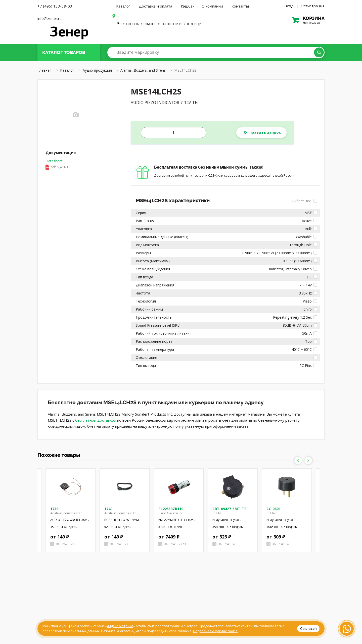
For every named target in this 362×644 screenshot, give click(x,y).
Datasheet (57, 164)
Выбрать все (305, 201)
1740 (108, 509)
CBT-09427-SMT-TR (230, 509)
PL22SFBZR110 (171, 509)
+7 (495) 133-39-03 (55, 6)
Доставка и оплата (155, 6)
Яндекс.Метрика (120, 626)
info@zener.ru (50, 18)
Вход (289, 6)
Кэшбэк (188, 6)
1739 (54, 509)
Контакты (240, 6)
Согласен (308, 629)
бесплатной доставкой (96, 420)
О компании (212, 6)
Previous (298, 461)
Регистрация (313, 6)
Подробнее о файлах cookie (215, 631)
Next (308, 461)
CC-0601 (274, 509)
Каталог (123, 6)
